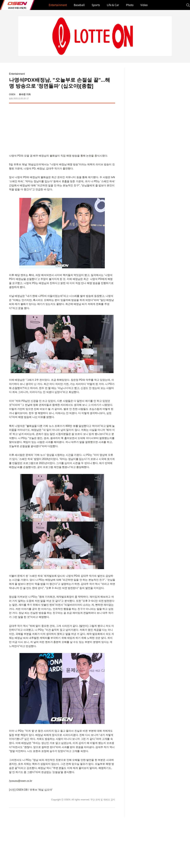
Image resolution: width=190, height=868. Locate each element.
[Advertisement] (89, 128)
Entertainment (17, 74)
